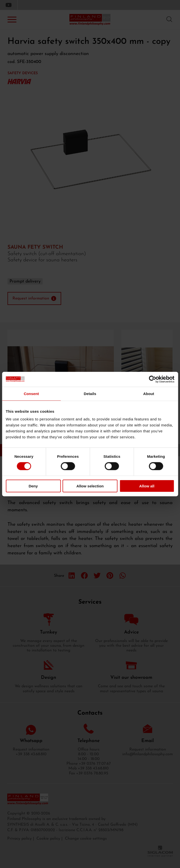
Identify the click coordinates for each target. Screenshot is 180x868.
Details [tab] (90, 393)
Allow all (147, 486)
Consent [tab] (31, 393)
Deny (33, 486)
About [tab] (149, 393)
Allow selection (90, 486)
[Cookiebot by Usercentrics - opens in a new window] (152, 379)
